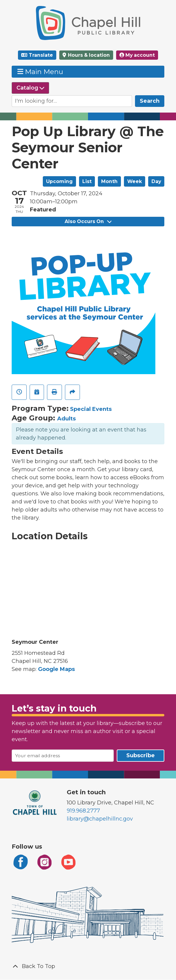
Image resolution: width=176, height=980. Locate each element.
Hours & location (88, 55)
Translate (41, 55)
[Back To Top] (88, 966)
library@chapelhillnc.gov (100, 819)
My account (137, 55)
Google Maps (56, 669)
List (87, 181)
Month (109, 181)
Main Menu (40, 72)
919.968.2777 (83, 811)
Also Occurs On (88, 221)
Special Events (91, 409)
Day (156, 181)
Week (135, 181)
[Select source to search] (30, 88)
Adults (66, 419)
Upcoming (59, 181)
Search (150, 101)
